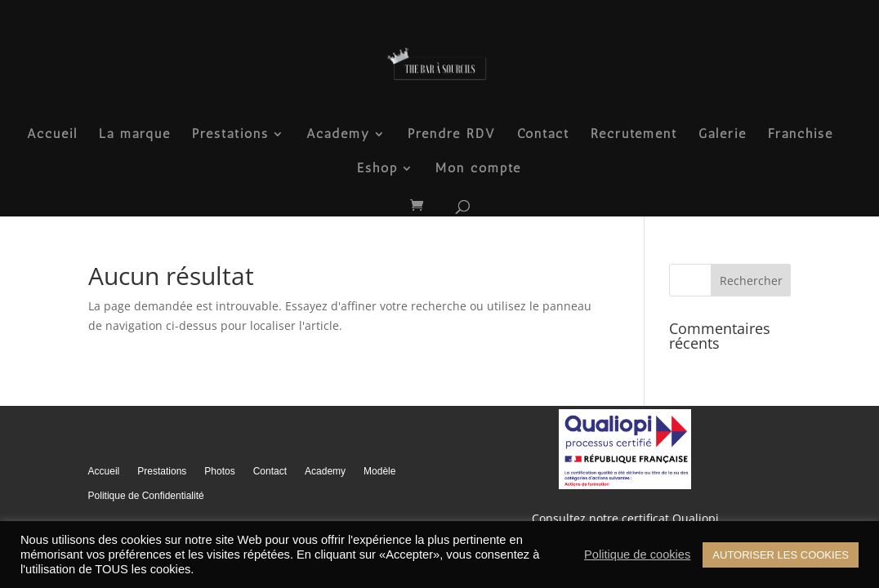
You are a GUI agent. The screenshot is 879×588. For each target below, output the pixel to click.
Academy (338, 135)
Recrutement (634, 135)
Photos (219, 471)
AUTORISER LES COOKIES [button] (781, 555)
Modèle (379, 471)
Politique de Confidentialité (146, 496)
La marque (135, 135)
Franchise (801, 135)
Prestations (230, 135)
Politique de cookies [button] (637, 555)
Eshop (377, 169)
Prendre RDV (452, 135)
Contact (543, 135)
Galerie (723, 135)
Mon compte (478, 169)
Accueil (52, 135)
